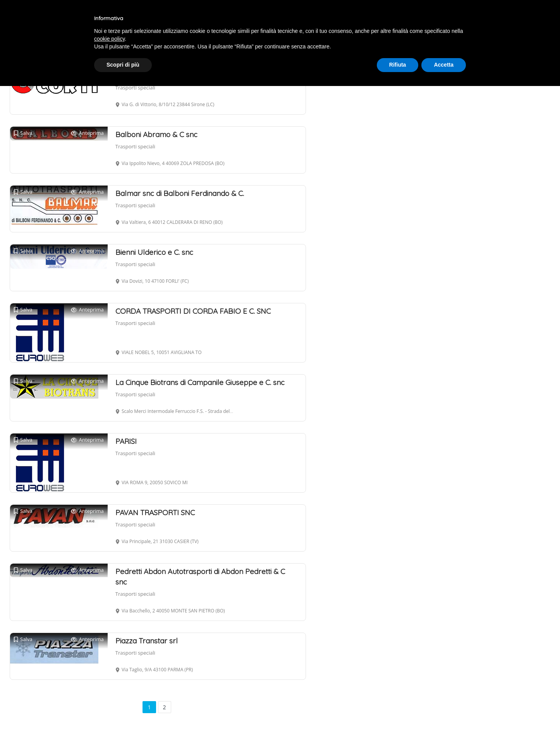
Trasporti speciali (135, 88)
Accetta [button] (444, 65)
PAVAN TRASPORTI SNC (155, 512)
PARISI (126, 441)
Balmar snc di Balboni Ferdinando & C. (180, 193)
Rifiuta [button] (398, 65)
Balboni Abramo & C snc (156, 134)
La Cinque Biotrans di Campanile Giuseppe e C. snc (200, 382)
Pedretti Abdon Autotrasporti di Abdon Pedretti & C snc (200, 577)
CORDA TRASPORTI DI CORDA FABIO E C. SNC (193, 311)
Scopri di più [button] (123, 65)
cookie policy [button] (109, 39)
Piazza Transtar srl (147, 641)
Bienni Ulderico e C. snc (154, 252)
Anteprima (87, 133)
